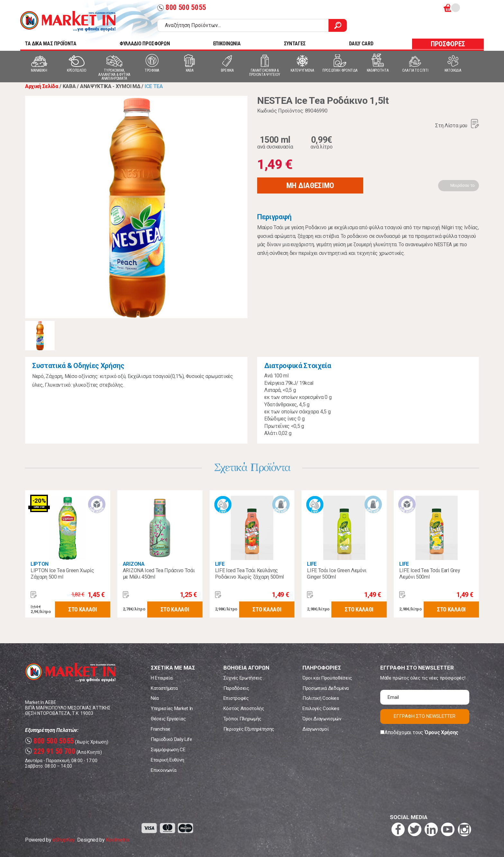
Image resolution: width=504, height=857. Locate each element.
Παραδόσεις (236, 688)
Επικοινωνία (163, 770)
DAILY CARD (361, 44)
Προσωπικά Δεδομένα (326, 688)
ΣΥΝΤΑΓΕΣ (295, 44)
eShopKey (63, 840)
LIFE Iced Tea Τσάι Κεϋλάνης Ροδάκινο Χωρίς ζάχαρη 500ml (249, 574)
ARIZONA (134, 564)
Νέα (155, 698)
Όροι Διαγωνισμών (322, 719)
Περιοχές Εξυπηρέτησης (249, 729)
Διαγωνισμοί (315, 729)
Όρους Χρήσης (441, 732)
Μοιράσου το (463, 185)
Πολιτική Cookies (321, 698)
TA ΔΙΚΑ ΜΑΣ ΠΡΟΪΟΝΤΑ (51, 44)
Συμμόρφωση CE (168, 750)
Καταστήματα (164, 688)
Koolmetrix (117, 840)
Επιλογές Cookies (321, 708)
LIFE (220, 564)
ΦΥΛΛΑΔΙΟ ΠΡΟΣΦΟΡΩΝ (145, 44)
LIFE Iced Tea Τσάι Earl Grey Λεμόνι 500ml (430, 574)
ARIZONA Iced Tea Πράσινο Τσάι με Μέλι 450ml (159, 574)
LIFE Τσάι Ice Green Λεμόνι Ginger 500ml (337, 574)
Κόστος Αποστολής (244, 708)
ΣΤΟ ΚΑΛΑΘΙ (83, 609)
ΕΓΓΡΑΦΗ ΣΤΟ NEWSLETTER (425, 716)
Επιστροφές (236, 698)
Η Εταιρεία (162, 678)
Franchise (161, 729)
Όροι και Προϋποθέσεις (327, 678)
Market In (68, 21)
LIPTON (40, 564)
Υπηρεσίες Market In (172, 708)
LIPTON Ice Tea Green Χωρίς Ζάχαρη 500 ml (62, 574)
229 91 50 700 (50, 751)
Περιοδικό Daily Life (171, 739)
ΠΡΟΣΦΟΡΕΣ (448, 44)
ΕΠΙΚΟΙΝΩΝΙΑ (227, 44)
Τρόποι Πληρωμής (242, 719)
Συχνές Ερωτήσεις (243, 678)
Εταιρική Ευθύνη (167, 760)
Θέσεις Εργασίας (168, 719)
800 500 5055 (182, 8)
